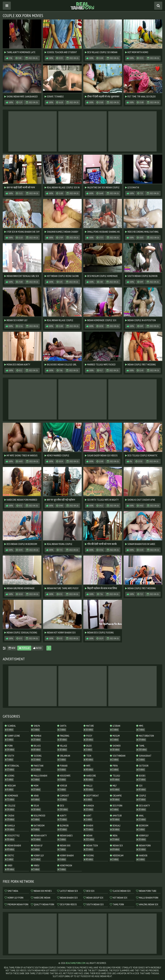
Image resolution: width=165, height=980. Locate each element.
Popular (24, 648)
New (12, 648)
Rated (37, 648)
